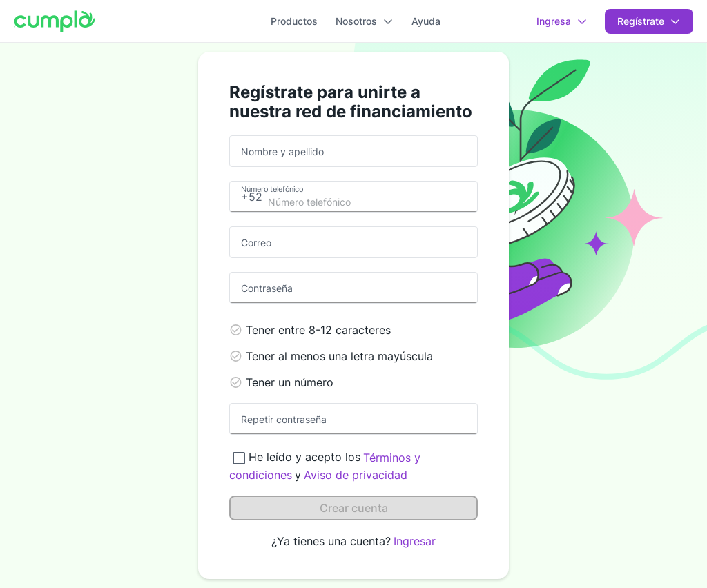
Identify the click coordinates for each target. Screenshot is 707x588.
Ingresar (415, 541)
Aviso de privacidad (356, 475)
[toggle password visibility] (463, 288)
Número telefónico (272, 189)
